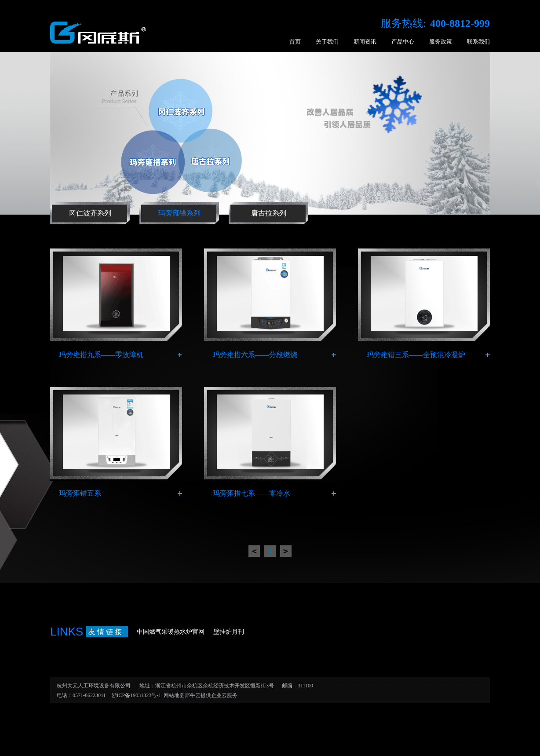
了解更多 (180, 355)
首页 (295, 42)
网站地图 (173, 695)
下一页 (286, 551)
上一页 (254, 551)
